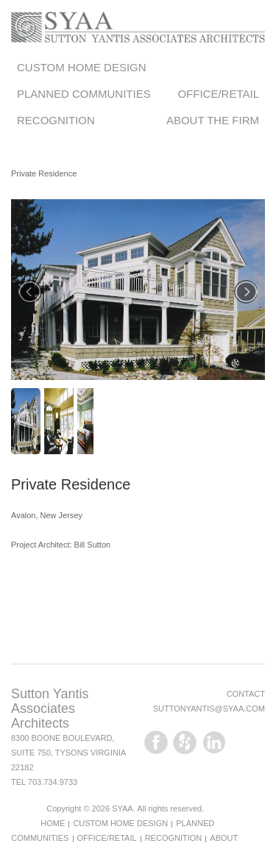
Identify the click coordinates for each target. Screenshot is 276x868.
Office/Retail (218, 94)
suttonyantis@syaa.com (209, 709)
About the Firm (213, 120)
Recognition (56, 120)
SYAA (123, 808)
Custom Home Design (82, 67)
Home (53, 823)
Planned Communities (84, 94)
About (224, 838)
